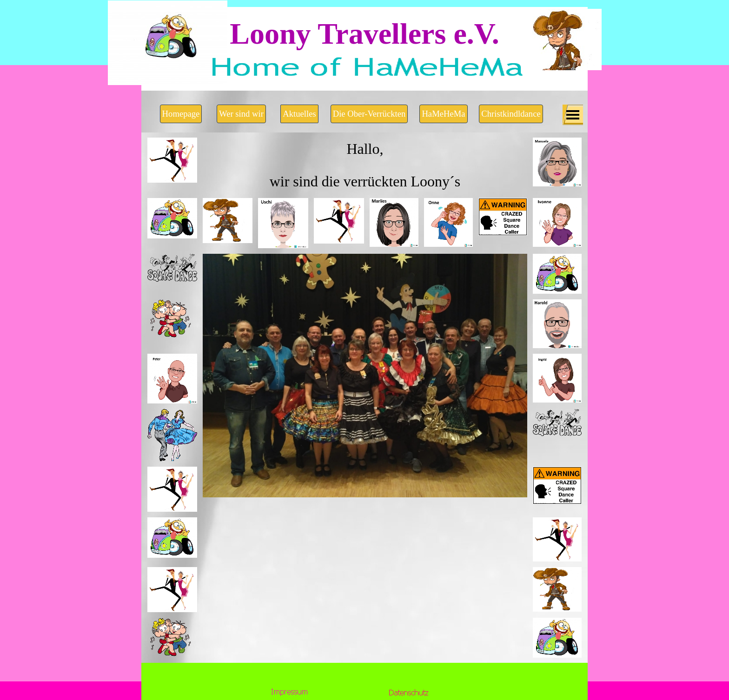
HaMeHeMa (443, 114)
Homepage (181, 114)
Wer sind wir (241, 114)
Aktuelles (299, 114)
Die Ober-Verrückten (369, 114)
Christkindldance (511, 114)
